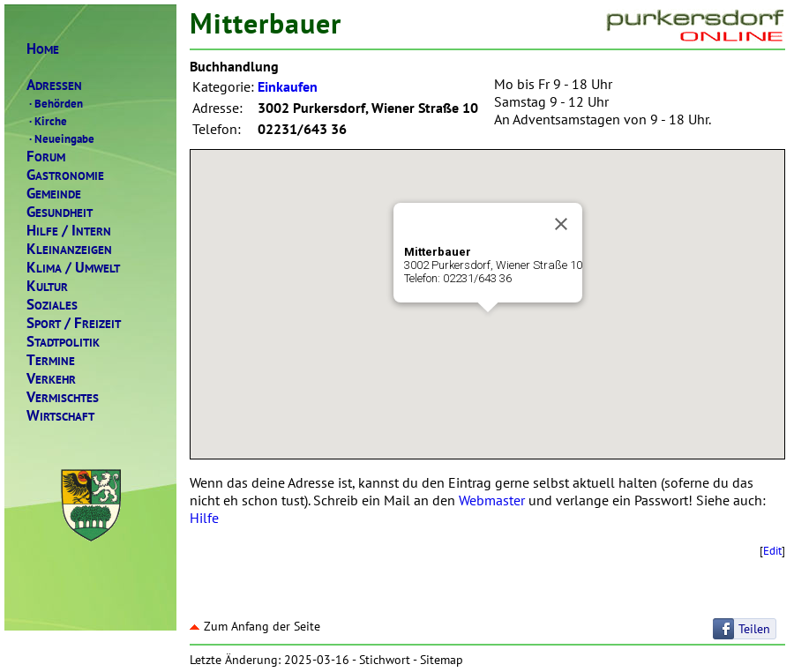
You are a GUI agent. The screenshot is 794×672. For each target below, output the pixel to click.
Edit (772, 550)
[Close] (561, 224)
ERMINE (51, 360)
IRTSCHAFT (60, 416)
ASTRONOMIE (65, 175)
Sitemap (442, 660)
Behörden (55, 103)
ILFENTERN (69, 231)
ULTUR (47, 286)
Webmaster (492, 500)
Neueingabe (60, 138)
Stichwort (385, 660)
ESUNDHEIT (60, 212)
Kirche (47, 121)
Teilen (754, 629)
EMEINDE (54, 194)
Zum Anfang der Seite (255, 626)
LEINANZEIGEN (69, 249)
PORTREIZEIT (74, 323)
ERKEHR (51, 379)
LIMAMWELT (73, 268)
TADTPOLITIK (63, 342)
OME (43, 49)
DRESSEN (54, 85)
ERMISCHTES (63, 397)
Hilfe (204, 518)
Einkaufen (288, 86)
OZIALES (52, 305)
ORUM (46, 157)
